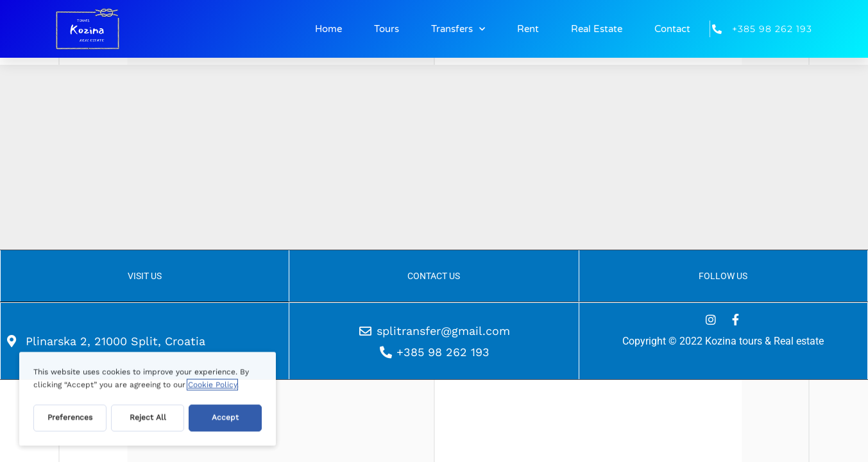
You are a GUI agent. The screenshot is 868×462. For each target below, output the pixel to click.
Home (328, 29)
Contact (672, 29)
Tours (387, 29)
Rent (528, 29)
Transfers (458, 29)
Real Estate (597, 29)
